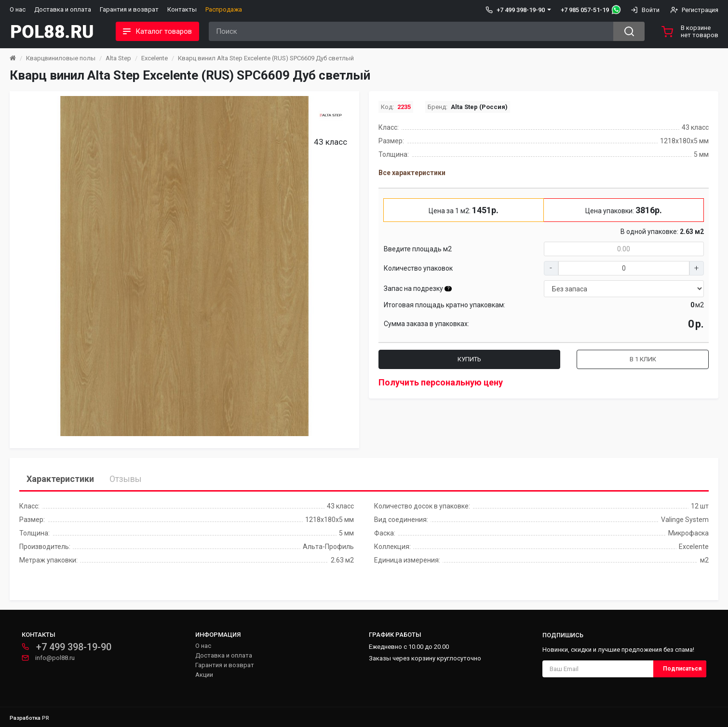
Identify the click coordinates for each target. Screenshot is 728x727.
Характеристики (60, 479)
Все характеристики (412, 173)
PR (46, 718)
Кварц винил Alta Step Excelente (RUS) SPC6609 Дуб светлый (266, 58)
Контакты (182, 9)
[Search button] (629, 31)
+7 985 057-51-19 (585, 10)
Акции (204, 675)
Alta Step (118, 58)
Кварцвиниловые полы (61, 58)
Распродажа (224, 9)
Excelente (155, 58)
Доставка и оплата (63, 9)
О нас (18, 9)
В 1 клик (643, 359)
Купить (469, 359)
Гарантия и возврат (129, 9)
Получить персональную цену (441, 382)
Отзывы (126, 479)
